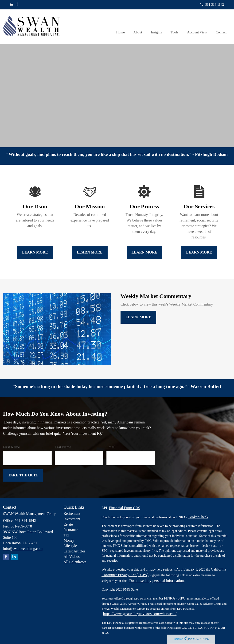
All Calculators (75, 562)
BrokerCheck (198, 517)
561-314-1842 (212, 5)
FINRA (170, 598)
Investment (72, 519)
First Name (12, 447)
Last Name (63, 447)
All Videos (72, 557)
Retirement (72, 513)
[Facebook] (17, 4)
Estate (68, 524)
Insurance (71, 530)
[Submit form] (23, 475)
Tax (66, 535)
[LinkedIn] (12, 4)
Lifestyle (70, 546)
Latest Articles (75, 551)
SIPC (182, 598)
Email (111, 447)
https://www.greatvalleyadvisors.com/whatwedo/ (140, 614)
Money (69, 540)
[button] (140, 27)
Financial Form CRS (125, 508)
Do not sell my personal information (156, 581)
